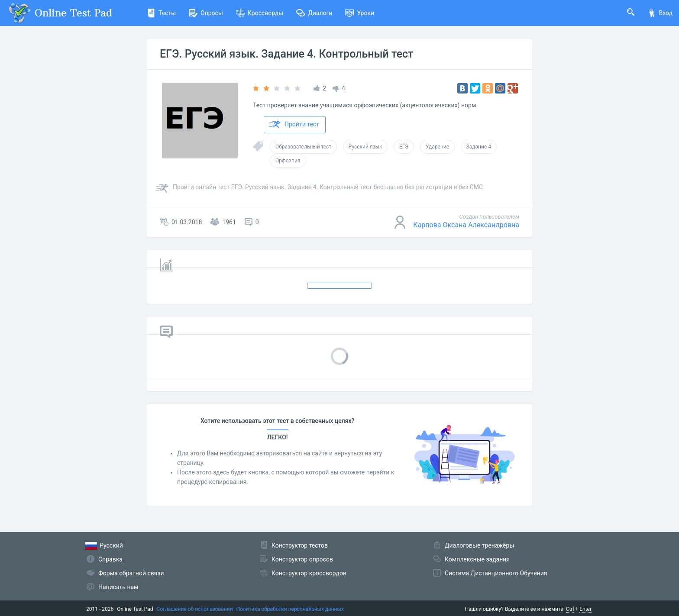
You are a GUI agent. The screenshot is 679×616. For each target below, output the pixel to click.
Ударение (437, 147)
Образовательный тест (303, 147)
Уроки (360, 13)
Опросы (206, 13)
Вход (660, 13)
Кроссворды (260, 13)
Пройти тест (294, 125)
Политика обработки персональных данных (290, 609)
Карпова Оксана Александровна (466, 225)
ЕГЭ (404, 147)
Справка (110, 559)
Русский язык (365, 147)
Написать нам (118, 587)
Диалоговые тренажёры (479, 545)
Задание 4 (479, 147)
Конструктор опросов (302, 559)
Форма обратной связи (131, 573)
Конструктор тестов (300, 545)
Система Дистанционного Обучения (496, 573)
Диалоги (314, 13)
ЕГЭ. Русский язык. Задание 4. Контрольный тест (287, 54)
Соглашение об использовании (195, 609)
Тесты (161, 13)
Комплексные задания (477, 559)
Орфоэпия (288, 161)
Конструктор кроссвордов (309, 573)
